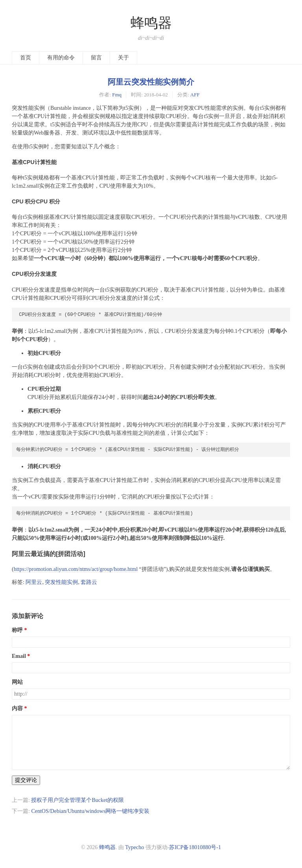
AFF (195, 95)
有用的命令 (61, 58)
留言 (96, 58)
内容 (17, 708)
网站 (17, 682)
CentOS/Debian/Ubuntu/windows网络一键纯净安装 (90, 811)
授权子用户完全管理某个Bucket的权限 (77, 800)
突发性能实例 (61, 582)
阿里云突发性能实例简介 (151, 82)
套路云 (89, 582)
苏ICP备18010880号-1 (195, 847)
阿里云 (34, 582)
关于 (123, 58)
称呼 (17, 630)
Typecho (134, 847)
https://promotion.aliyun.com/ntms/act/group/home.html (76, 569)
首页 (26, 58)
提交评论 (26, 780)
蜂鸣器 (151, 23)
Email (19, 656)
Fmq (117, 95)
